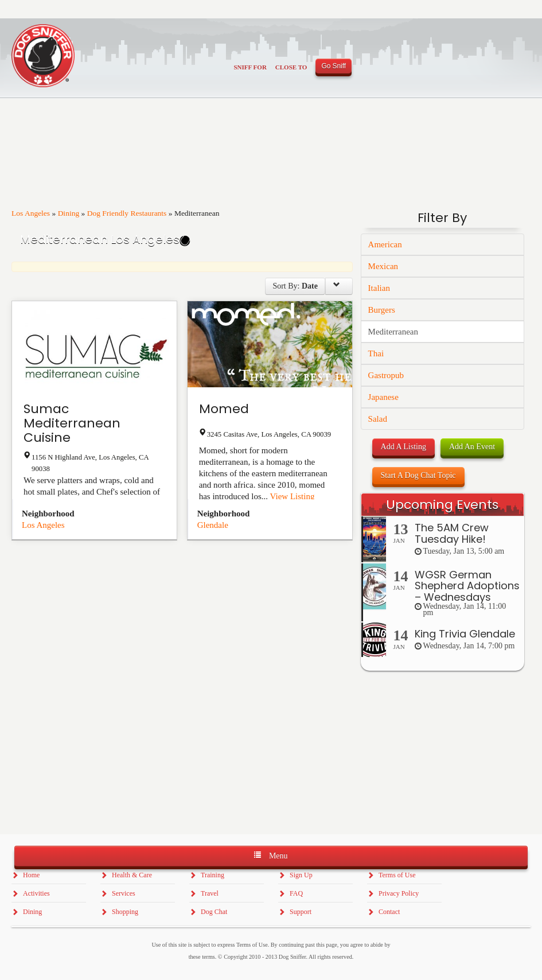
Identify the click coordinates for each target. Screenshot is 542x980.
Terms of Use (397, 875)
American (385, 244)
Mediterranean (393, 332)
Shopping (125, 912)
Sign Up (301, 875)
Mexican (383, 266)
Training (212, 875)
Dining (69, 213)
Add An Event (472, 447)
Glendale (213, 525)
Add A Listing (403, 447)
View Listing (293, 496)
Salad (378, 419)
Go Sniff (334, 66)
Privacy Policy (399, 893)
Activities (36, 893)
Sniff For (250, 67)
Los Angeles (31, 213)
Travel (210, 893)
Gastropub (386, 375)
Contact (389, 912)
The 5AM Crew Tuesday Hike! (452, 533)
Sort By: (295, 286)
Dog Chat (214, 912)
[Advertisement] (442, 895)
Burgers (382, 310)
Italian (379, 288)
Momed (224, 409)
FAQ (296, 893)
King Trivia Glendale (465, 634)
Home (31, 875)
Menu (271, 855)
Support (301, 912)
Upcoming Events (442, 505)
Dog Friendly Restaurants (127, 213)
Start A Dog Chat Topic (418, 475)
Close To (291, 67)
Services (124, 893)
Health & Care (132, 875)
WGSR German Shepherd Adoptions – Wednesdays (467, 586)
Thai (376, 353)
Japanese (383, 397)
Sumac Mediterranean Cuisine (72, 423)
